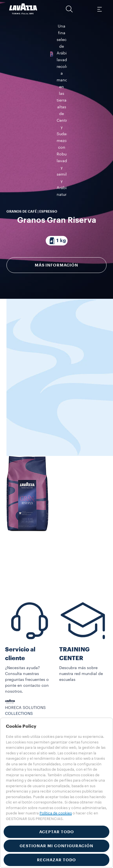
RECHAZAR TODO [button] (56, 860)
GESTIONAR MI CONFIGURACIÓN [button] (56, 846)
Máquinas (14, 706)
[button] (69, 9)
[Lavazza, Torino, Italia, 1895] (23, 9)
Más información (56, 148)
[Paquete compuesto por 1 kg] (57, 123)
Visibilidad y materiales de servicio (38, 712)
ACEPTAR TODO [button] (57, 832)
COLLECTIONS (19, 701)
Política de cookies (56, 813)
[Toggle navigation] (99, 9)
